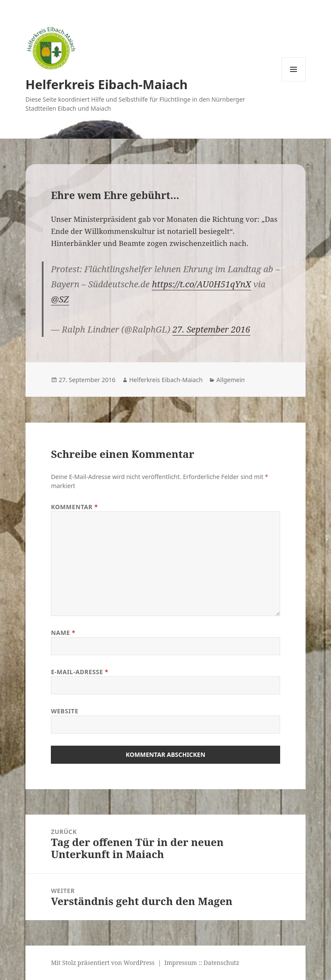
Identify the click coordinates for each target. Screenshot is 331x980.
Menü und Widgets (294, 81)
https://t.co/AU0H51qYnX (201, 284)
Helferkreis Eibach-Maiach (106, 84)
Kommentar (74, 507)
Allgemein (231, 380)
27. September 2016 (211, 329)
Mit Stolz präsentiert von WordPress (103, 963)
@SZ (60, 299)
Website (65, 711)
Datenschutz (221, 963)
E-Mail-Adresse (80, 672)
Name (63, 633)
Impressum (181, 963)
